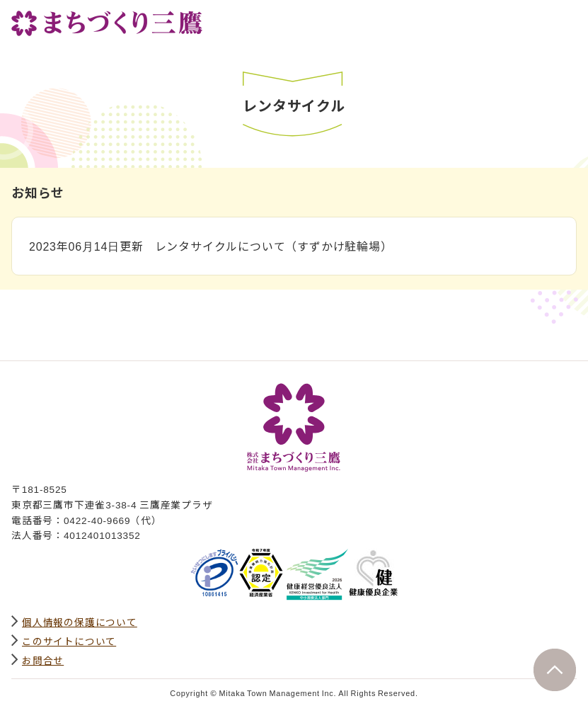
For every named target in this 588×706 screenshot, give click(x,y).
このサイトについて (69, 641)
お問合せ (43, 660)
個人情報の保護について (80, 622)
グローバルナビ (565, 19)
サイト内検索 (534, 19)
